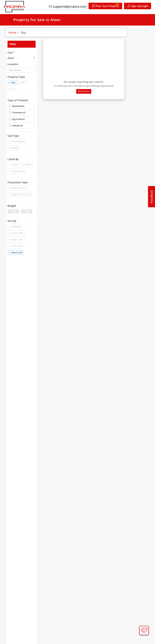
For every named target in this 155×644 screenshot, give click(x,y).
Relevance (16, 226)
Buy (14, 82)
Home (12, 32)
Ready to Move (19, 188)
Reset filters (84, 91)
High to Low (17, 239)
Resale (15, 148)
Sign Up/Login (138, 6)
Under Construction (21, 194)
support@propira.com (68, 6)
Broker (28, 164)
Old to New (17, 246)
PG (13, 89)
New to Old (17, 252)
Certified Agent (19, 171)
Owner (15, 164)
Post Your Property (106, 5)
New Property (18, 141)
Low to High (17, 233)
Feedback (152, 197)
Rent (24, 82)
